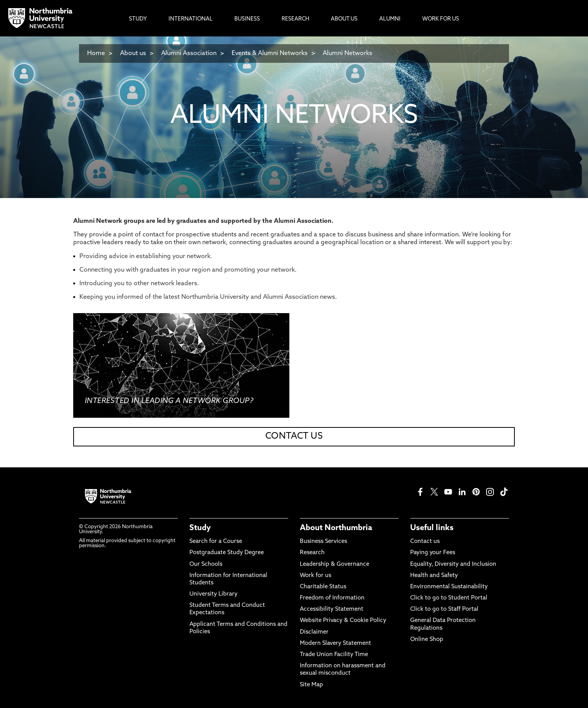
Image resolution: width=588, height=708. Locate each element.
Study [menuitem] (138, 19)
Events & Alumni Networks (270, 53)
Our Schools (206, 564)
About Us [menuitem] (344, 19)
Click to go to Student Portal (449, 598)
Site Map (311, 685)
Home (96, 53)
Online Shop (427, 640)
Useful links (432, 528)
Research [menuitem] (295, 19)
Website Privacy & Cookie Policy (343, 621)
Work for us (315, 576)
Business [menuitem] (247, 19)
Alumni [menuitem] (390, 19)
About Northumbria (336, 528)
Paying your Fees (433, 553)
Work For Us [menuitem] (441, 19)
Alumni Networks (347, 53)
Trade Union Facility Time (334, 655)
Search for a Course (216, 542)
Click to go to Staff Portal (444, 609)
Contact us (425, 542)
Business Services (323, 542)
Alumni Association (189, 53)
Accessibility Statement (332, 609)
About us (133, 53)
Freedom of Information (332, 598)
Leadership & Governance (334, 564)
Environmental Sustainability (449, 587)
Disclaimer (314, 632)
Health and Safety (434, 576)
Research (312, 553)
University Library (213, 594)
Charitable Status (323, 587)
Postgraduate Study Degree (227, 553)
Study (200, 528)
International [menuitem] (191, 19)
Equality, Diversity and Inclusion (453, 564)
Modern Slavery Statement (335, 643)
